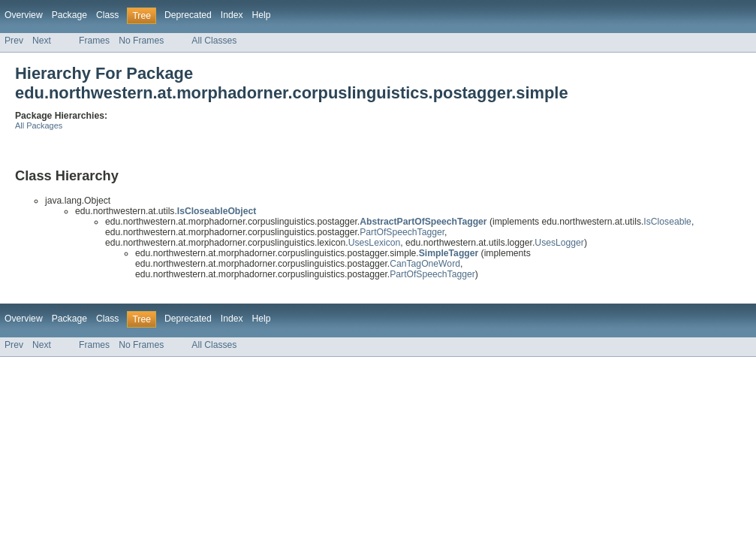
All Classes (214, 41)
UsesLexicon (375, 243)
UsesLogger (559, 243)
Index (232, 15)
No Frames (141, 41)
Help (262, 15)
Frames (94, 41)
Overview (24, 15)
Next (42, 41)
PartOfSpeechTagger (402, 232)
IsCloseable (667, 222)
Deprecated (188, 15)
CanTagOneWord (425, 264)
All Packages (39, 125)
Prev (14, 41)
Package (69, 15)
